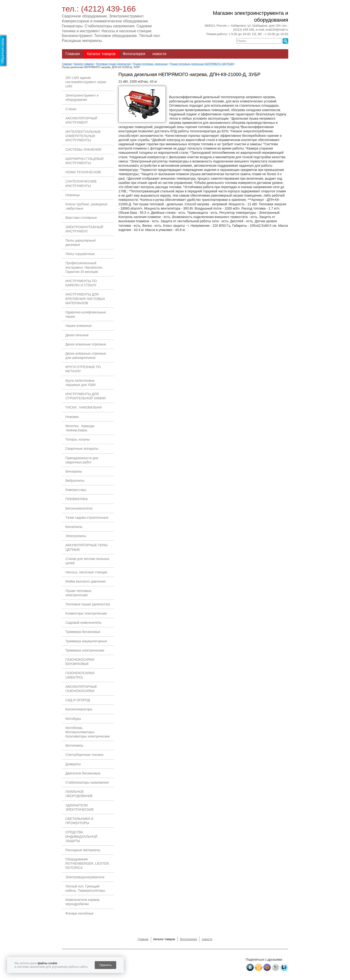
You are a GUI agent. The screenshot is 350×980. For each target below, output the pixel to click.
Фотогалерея (134, 54)
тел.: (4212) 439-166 (99, 9)
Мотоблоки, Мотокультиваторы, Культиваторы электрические (88, 732)
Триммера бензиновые (83, 632)
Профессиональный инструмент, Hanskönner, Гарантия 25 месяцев (84, 267)
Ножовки (72, 417)
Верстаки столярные (81, 218)
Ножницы (73, 195)
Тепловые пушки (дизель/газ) (88, 604)
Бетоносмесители (79, 508)
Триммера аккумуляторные (86, 641)
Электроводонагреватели (85, 877)
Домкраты (73, 764)
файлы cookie (47, 963)
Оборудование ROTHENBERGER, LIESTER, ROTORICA (88, 863)
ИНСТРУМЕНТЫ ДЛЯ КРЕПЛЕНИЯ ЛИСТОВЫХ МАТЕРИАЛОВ (85, 299)
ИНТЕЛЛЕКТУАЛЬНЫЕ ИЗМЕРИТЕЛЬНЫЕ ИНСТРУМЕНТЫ (83, 136)
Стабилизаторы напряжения (87, 782)
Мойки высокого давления (86, 581)
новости (159, 54)
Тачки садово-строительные (87, 518)
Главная (73, 54)
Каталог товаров (101, 54)
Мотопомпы (74, 745)
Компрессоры (76, 490)
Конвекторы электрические (86, 613)
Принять (106, 965)
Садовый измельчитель (84, 623)
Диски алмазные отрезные (86, 344)
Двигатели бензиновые (83, 773)
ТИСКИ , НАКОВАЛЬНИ (84, 407)
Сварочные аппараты (82, 449)
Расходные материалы (83, 850)
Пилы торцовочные (80, 254)
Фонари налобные (80, 913)
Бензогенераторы (79, 709)
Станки (71, 109)
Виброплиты (75, 481)
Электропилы (76, 536)
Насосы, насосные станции (86, 572)
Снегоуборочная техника (84, 755)
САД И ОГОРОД (78, 700)
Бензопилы (74, 527)
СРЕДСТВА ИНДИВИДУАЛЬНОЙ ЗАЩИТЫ (82, 836)
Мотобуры (73, 719)
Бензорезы (74, 471)
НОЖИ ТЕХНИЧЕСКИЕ (83, 172)
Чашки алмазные (79, 326)
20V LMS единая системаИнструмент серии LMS (86, 82)
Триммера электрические (85, 650)
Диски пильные (77, 335)
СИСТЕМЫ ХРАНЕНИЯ (83, 150)
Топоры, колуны (78, 439)
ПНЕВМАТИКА (77, 499)
